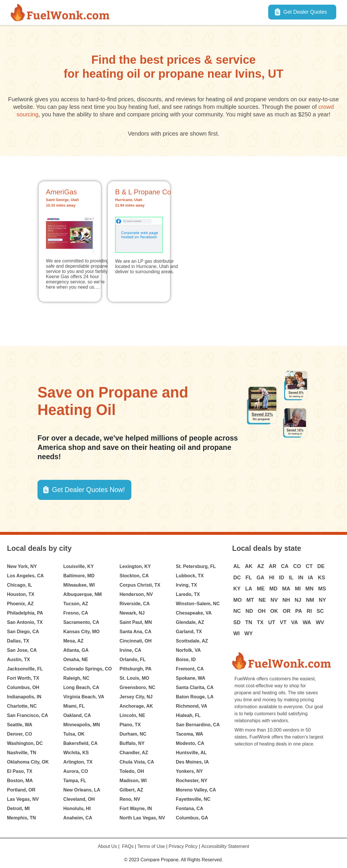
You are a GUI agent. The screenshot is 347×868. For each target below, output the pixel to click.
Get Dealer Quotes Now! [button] (88, 490)
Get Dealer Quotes (305, 12)
